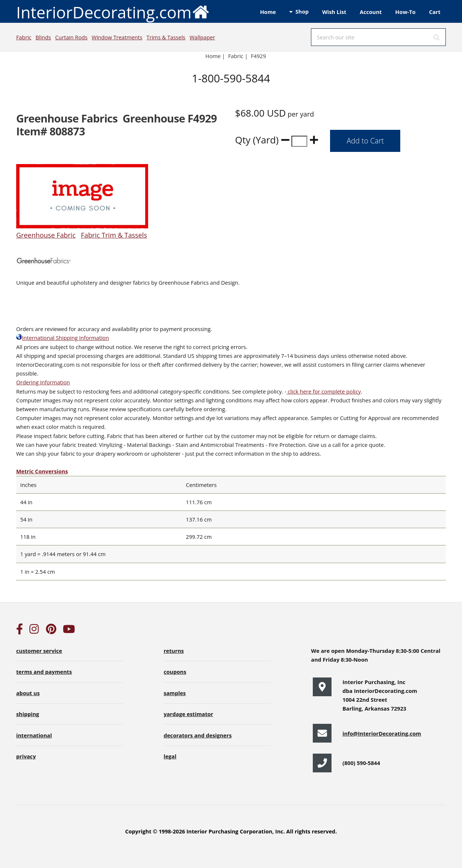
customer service (39, 651)
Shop (302, 11)
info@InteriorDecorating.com (382, 733)
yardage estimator (188, 714)
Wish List (334, 12)
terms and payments (44, 672)
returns (174, 651)
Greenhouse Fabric (46, 235)
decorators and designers (198, 735)
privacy (26, 756)
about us (28, 693)
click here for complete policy (324, 391)
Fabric (24, 37)
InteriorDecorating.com (113, 12)
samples (175, 693)
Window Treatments (117, 37)
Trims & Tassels (166, 37)
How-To (405, 12)
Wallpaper (202, 37)
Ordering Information (43, 382)
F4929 (259, 56)
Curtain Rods (71, 37)
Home (268, 12)
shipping (28, 714)
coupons (175, 672)
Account (371, 12)
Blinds (43, 37)
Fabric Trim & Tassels (114, 235)
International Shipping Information (62, 338)
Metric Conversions (42, 471)
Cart (435, 12)
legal (170, 756)
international (34, 735)
